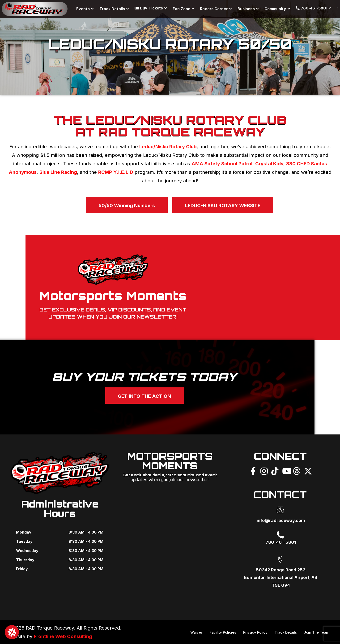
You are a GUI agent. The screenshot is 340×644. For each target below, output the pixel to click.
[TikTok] (275, 470)
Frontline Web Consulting (63, 636)
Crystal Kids (269, 164)
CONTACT (280, 495)
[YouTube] (286, 470)
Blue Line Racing (58, 172)
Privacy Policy (255, 632)
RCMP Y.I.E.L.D (116, 172)
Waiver (196, 632)
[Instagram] (264, 470)
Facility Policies (223, 632)
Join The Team (317, 632)
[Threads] (297, 470)
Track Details (286, 632)
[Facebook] (253, 470)
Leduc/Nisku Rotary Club (168, 147)
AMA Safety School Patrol (222, 164)
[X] (307, 470)
